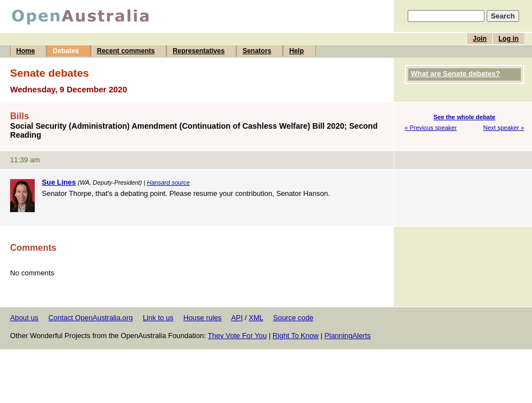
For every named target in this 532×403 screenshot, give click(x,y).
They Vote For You (237, 336)
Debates (66, 51)
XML (256, 318)
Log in (508, 39)
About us (24, 318)
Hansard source (168, 182)
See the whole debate (465, 117)
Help (296, 51)
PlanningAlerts (348, 336)
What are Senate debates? (456, 74)
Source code (293, 318)
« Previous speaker (431, 128)
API (237, 318)
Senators (257, 51)
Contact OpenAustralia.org (90, 318)
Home (25, 51)
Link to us (158, 318)
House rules (202, 318)
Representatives (199, 51)
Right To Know (296, 336)
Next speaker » (504, 128)
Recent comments (126, 51)
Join (480, 39)
